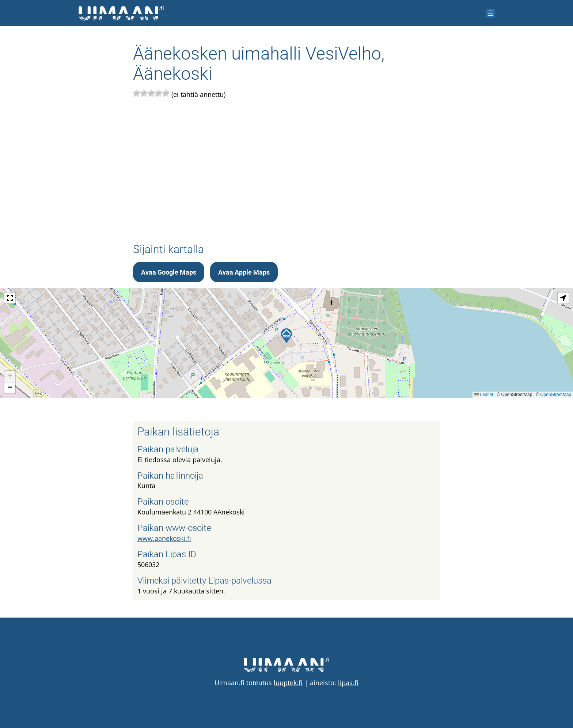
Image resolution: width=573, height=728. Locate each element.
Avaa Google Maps (169, 272)
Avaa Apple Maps (244, 272)
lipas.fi (348, 683)
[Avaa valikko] (490, 13)
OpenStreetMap (556, 395)
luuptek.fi (288, 683)
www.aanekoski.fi (164, 538)
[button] (286, 336)
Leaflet (484, 395)
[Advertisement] (286, 169)
